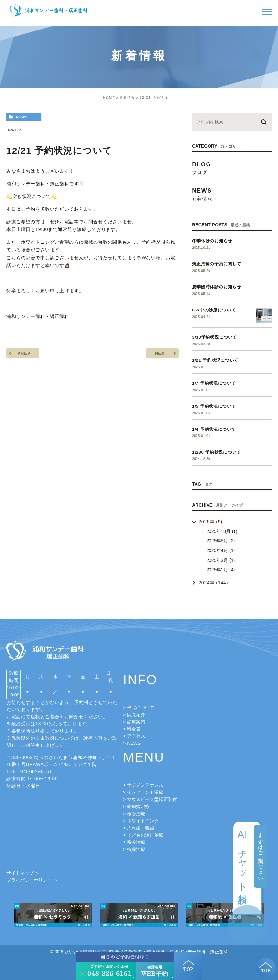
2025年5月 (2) (221, 541)
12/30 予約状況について (216, 452)
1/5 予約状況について (214, 406)
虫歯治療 (136, 849)
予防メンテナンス (145, 785)
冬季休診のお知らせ (212, 241)
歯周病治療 (138, 806)
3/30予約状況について (215, 337)
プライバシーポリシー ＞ (32, 880)
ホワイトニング (143, 821)
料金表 (134, 729)
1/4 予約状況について (214, 429)
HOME (109, 98)
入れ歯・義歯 (141, 828)
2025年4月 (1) (221, 550)
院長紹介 (136, 715)
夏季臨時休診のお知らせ (217, 287)
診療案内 (136, 722)
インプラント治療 (145, 792)
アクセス (136, 736)
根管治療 (136, 814)
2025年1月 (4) (221, 570)
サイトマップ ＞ (23, 873)
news (22, 117)
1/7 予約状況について (214, 383)
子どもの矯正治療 (145, 835)
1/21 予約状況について (215, 360)
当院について (141, 708)
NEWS (134, 743)
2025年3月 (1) (221, 560)
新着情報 (127, 97)
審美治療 (136, 842)
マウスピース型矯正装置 (152, 799)
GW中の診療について (214, 310)
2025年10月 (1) (222, 531)
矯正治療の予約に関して (217, 264)
